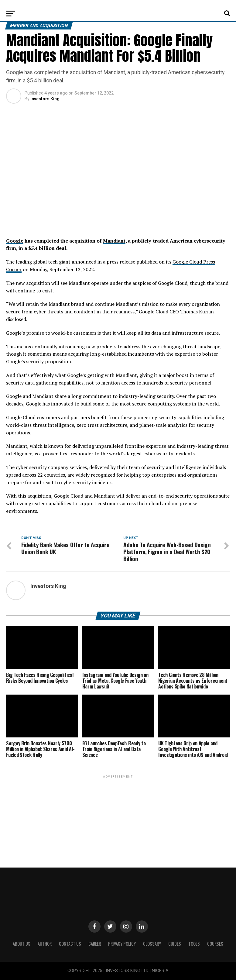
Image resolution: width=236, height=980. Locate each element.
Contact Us (70, 944)
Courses (215, 944)
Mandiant (114, 241)
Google (15, 241)
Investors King (45, 99)
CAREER (95, 944)
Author (45, 944)
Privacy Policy (122, 944)
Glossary (152, 944)
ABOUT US (22, 944)
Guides (175, 944)
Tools (194, 944)
